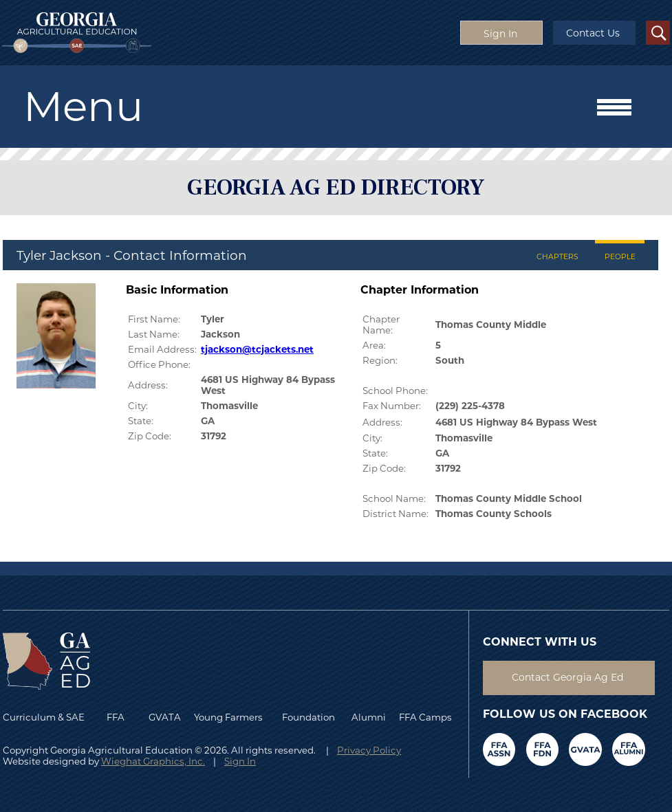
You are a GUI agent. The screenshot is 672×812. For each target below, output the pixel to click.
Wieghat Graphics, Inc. (153, 761)
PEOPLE (620, 257)
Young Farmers (228, 717)
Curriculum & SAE (44, 717)
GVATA (165, 717)
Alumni (369, 717)
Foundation (308, 717)
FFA (119, 717)
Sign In (240, 761)
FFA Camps (425, 717)
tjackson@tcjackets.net (257, 349)
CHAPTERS (557, 257)
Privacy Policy (369, 750)
